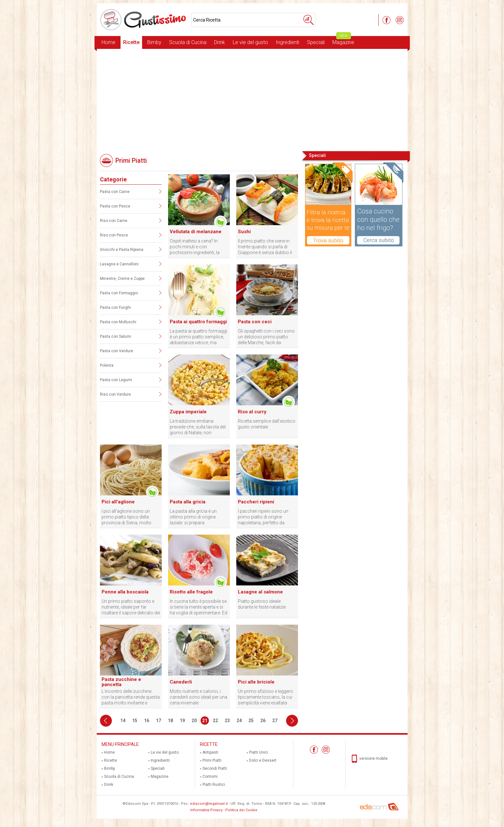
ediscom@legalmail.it (209, 804)
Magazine (343, 41)
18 (170, 721)
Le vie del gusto (250, 42)
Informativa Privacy (206, 810)
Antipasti (210, 752)
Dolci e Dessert (263, 760)
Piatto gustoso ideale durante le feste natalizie (262, 604)
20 (194, 721)
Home (108, 42)
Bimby (154, 42)
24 (239, 721)
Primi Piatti (212, 760)
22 (215, 721)
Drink (220, 42)
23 (227, 721)
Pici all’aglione (118, 502)
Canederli (181, 682)
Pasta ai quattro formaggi (198, 322)
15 (135, 721)
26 (263, 721)
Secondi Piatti (215, 768)
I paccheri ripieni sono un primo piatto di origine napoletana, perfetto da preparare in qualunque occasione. (263, 517)
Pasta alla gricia (188, 502)
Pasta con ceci (255, 322)
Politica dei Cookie (241, 810)
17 (158, 721)
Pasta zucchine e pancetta (121, 682)
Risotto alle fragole (191, 592)
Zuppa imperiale (188, 412)
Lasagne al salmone (260, 592)
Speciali (316, 42)
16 (147, 721)
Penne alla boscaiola (125, 592)
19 (182, 721)
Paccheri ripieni (256, 502)
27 (275, 721)
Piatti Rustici (214, 785)
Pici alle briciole (256, 682)
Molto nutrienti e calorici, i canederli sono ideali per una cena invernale (198, 697)
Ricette (131, 42)
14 (123, 721)
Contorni (210, 776)
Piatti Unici (259, 752)
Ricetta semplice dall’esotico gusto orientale (267, 424)
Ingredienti (288, 42)
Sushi (244, 232)
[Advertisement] (252, 99)
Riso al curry (252, 412)
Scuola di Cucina (188, 42)
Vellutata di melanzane (196, 232)
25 (251, 721)
